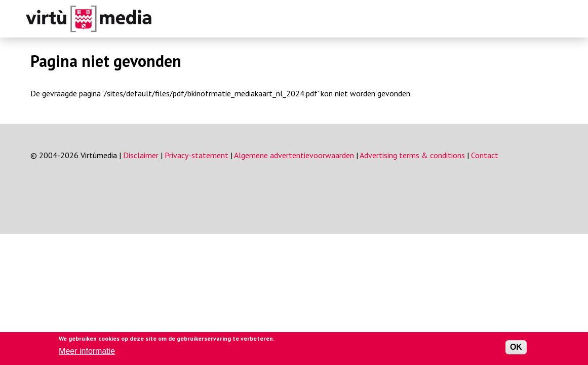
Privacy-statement (197, 155)
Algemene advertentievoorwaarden (294, 155)
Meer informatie (87, 351)
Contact (485, 155)
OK (516, 347)
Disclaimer (141, 155)
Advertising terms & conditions (412, 155)
